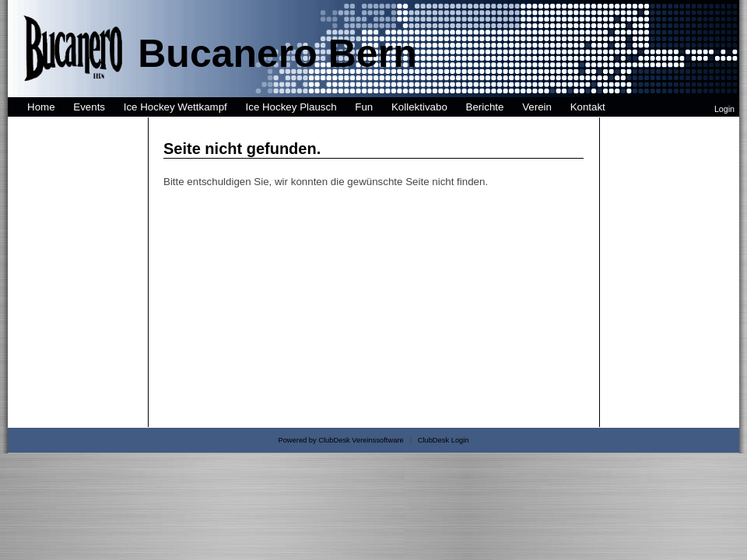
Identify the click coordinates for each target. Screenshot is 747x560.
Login (724, 109)
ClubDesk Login (444, 440)
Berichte (485, 107)
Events (89, 107)
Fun (364, 107)
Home (41, 107)
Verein (537, 107)
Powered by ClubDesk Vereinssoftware (340, 440)
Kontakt (588, 107)
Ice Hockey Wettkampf (175, 107)
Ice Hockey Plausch (291, 107)
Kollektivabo (419, 107)
